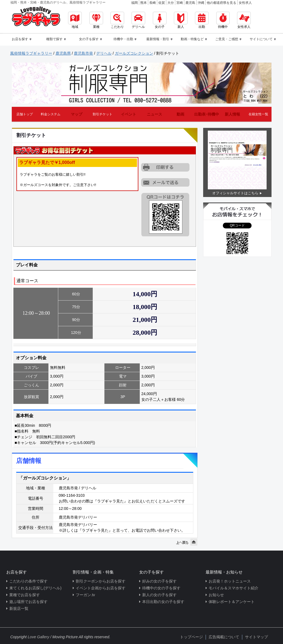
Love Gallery (38, 637)
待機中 (223, 20)
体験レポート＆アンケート (232, 602)
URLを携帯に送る (166, 182)
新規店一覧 (19, 608)
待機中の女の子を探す (161, 588)
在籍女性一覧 (258, 114)
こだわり (117, 20)
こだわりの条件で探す (28, 581)
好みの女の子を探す (159, 581)
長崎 (153, 3)
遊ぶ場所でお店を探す (28, 602)
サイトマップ (256, 637)
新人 (181, 20)
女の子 (160, 20)
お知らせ (216, 595)
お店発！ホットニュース (230, 581)
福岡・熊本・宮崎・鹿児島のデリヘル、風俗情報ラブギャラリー (58, 2)
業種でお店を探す (25, 595)
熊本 (144, 3)
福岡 (135, 3)
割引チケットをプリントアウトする (166, 167)
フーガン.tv (85, 595)
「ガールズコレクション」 (45, 478)
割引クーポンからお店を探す (101, 581)
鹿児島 (190, 3)
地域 (75, 20)
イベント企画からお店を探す (101, 588)
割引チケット (103, 114)
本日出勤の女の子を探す (163, 602)
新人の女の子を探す (159, 595)
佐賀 (162, 3)
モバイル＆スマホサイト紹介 (234, 588)
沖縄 (201, 3)
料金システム (51, 114)
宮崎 (180, 3)
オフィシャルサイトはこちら (235, 193)
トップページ (191, 637)
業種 (96, 20)
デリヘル (138, 20)
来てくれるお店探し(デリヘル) (35, 588)
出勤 (202, 20)
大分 (171, 3)
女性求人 (245, 3)
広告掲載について (224, 637)
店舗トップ (25, 114)
